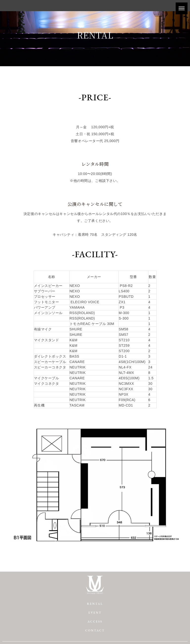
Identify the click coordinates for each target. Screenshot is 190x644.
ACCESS (95, 622)
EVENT (95, 613)
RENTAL (95, 604)
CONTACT (95, 630)
